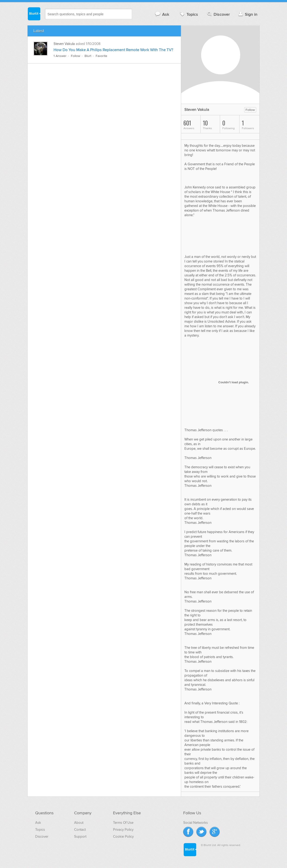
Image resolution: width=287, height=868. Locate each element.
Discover (218, 14)
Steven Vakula (64, 44)
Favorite (101, 56)
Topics (188, 14)
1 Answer (60, 56)
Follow (76, 56)
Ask (162, 14)
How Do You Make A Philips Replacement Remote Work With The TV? (113, 50)
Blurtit (34, 14)
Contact (80, 830)
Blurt (88, 56)
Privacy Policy (123, 830)
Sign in (247, 14)
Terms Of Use (123, 823)
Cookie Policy (123, 837)
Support (80, 837)
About (79, 823)
